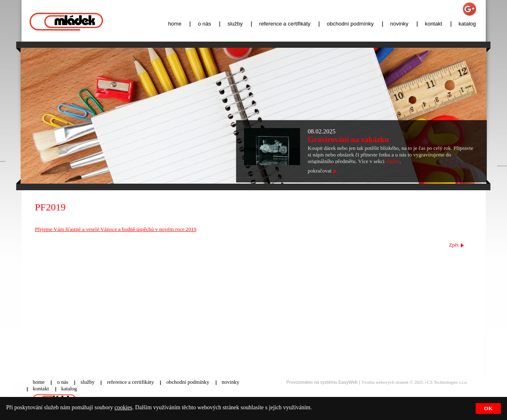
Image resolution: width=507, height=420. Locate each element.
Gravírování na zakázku (349, 139)
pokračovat (320, 171)
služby (235, 24)
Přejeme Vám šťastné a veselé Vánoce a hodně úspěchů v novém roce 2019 (116, 229)
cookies (123, 407)
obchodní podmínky (350, 24)
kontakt (434, 24)
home (175, 24)
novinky (399, 24)
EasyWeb (348, 382)
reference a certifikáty (285, 24)
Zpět (454, 245)
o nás (204, 24)
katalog (467, 24)
